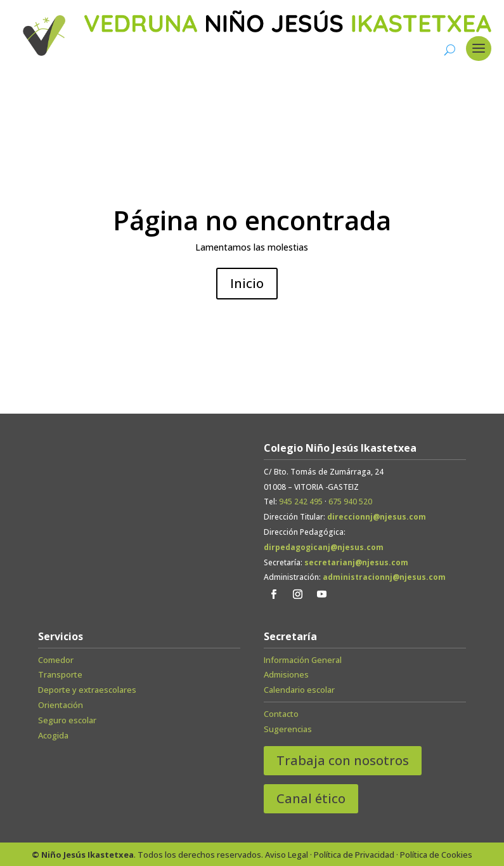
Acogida (53, 735)
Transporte (60, 674)
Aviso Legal (287, 855)
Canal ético (311, 798)
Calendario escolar (299, 690)
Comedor (56, 660)
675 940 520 (350, 502)
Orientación (61, 705)
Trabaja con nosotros (343, 760)
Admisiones (286, 674)
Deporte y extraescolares (87, 690)
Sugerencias (288, 729)
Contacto (281, 714)
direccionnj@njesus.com (377, 517)
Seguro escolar (67, 720)
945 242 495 (301, 502)
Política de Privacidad (354, 855)
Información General (303, 660)
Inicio (247, 283)
